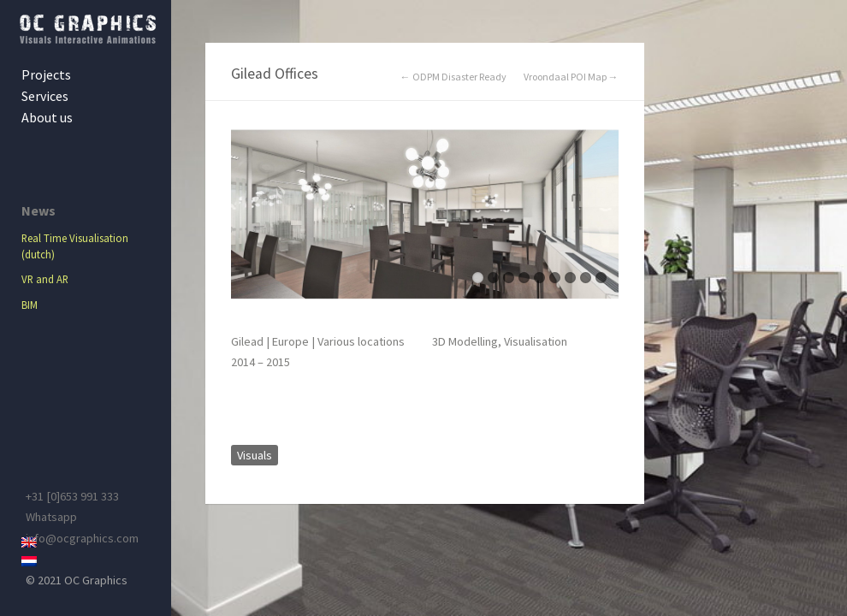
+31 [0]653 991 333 (72, 496)
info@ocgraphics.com (82, 538)
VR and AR (45, 279)
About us (47, 117)
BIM (30, 305)
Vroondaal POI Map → (571, 77)
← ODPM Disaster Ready (453, 77)
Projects (46, 74)
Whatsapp (51, 517)
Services (45, 96)
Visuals (255, 455)
